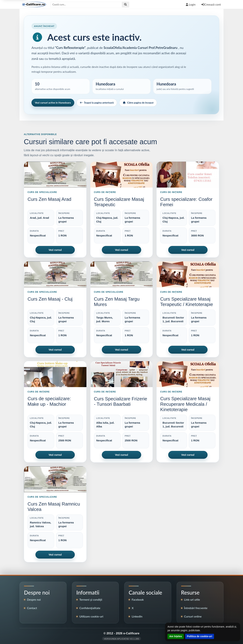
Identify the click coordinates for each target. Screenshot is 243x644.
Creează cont (211, 4)
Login (190, 4)
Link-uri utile (192, 599)
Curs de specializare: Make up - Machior (49, 401)
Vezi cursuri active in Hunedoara (53, 103)
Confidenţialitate (90, 608)
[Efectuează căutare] (126, 4)
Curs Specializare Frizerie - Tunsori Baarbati (121, 401)
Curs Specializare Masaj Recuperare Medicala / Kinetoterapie (185, 404)
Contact (32, 608)
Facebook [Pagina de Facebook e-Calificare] (138, 599)
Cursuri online (193, 616)
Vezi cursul (55, 250)
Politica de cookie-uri (200, 636)
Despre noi (34, 599)
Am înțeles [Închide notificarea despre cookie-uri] (176, 636)
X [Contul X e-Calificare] (133, 608)
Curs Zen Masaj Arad (49, 199)
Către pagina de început (138, 103)
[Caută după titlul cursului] (86, 4)
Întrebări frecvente (196, 608)
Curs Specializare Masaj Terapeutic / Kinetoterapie (187, 302)
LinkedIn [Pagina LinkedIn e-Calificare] (137, 616)
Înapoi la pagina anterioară (97, 103)
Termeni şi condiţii (91, 599)
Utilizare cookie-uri (91, 616)
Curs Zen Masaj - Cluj (50, 299)
